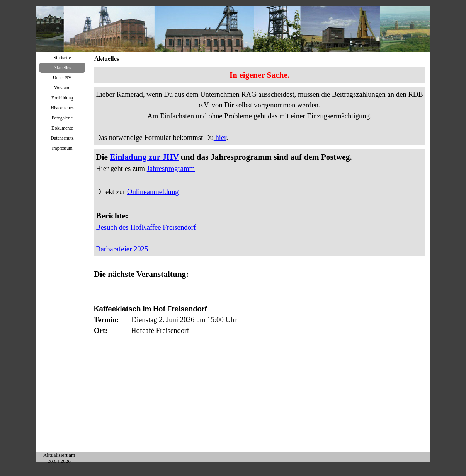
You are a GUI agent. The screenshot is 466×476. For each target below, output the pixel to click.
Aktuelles (62, 68)
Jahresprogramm (171, 168)
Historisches (62, 108)
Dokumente (62, 128)
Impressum (62, 148)
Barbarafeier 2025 (122, 249)
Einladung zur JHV (144, 157)
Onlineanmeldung (153, 192)
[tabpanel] (259, 75)
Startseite (62, 58)
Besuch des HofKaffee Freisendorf (146, 227)
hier (220, 137)
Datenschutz (62, 138)
